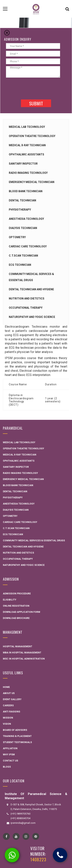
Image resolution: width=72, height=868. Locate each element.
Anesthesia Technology (26, 219)
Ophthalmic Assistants (26, 154)
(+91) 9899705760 (20, 814)
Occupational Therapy (26, 308)
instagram (26, 836)
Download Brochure (16, 618)
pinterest (36, 836)
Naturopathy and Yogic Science (32, 317)
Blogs (7, 767)
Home (6, 687)
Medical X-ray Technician (27, 145)
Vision (7, 724)
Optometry (17, 237)
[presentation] (33, 88)
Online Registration (16, 606)
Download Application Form (22, 612)
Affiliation (10, 748)
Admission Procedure (17, 594)
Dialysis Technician (23, 228)
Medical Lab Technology (27, 127)
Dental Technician (22, 200)
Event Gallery (12, 699)
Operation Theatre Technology (32, 136)
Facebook (6, 836)
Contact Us (10, 761)
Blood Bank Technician (26, 191)
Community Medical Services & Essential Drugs (34, 541)
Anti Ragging (12, 712)
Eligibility (10, 600)
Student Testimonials (17, 742)
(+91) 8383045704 (20, 818)
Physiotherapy (20, 210)
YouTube (16, 836)
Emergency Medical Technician (32, 182)
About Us (9, 693)
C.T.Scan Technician (23, 256)
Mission (8, 718)
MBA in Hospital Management (22, 653)
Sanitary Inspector (23, 164)
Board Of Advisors (15, 730)
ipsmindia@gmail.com (23, 823)
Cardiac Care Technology (28, 246)
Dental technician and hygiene (31, 289)
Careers (8, 706)
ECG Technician (20, 265)
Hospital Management (18, 646)
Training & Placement (17, 736)
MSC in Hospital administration (24, 659)
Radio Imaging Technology (28, 173)
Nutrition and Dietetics (27, 299)
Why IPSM (9, 755)
